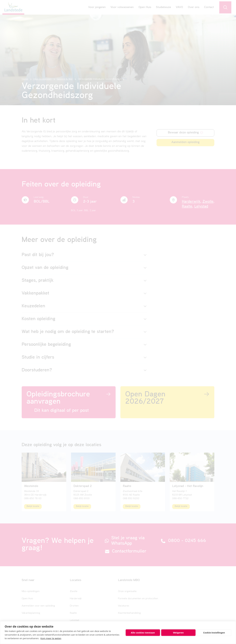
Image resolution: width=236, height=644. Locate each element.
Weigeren (178, 633)
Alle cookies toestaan (143, 633)
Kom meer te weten (51, 638)
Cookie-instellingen (214, 633)
